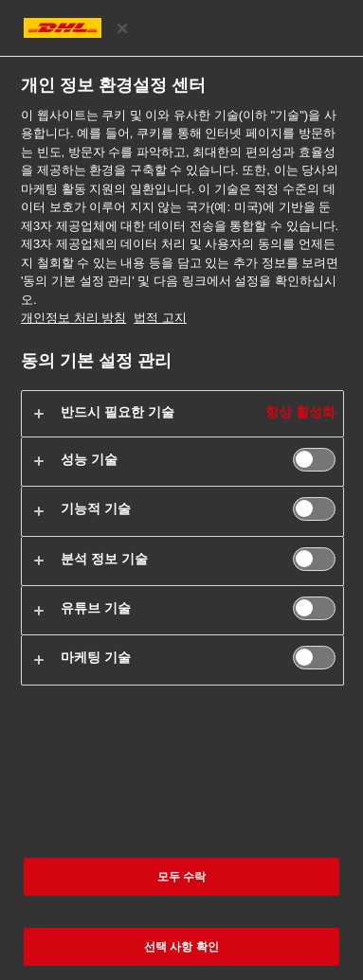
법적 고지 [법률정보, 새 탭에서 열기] (160, 318)
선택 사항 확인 (182, 947)
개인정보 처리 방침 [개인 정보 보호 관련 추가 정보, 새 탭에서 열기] (73, 318)
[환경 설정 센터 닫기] (122, 28)
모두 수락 (182, 877)
